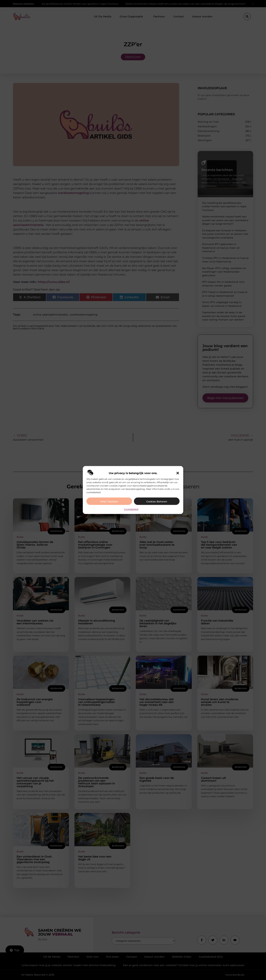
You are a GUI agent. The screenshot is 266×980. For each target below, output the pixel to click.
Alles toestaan (109, 501)
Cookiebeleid (131, 509)
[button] (178, 473)
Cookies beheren (157, 501)
